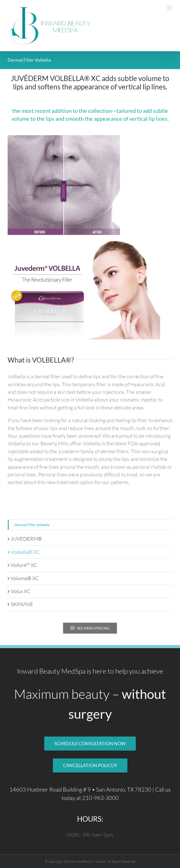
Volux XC (21, 591)
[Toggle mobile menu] (170, 8)
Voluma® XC (25, 578)
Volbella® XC (25, 552)
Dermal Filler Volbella (32, 525)
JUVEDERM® (26, 539)
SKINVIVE (22, 604)
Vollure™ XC (24, 565)
